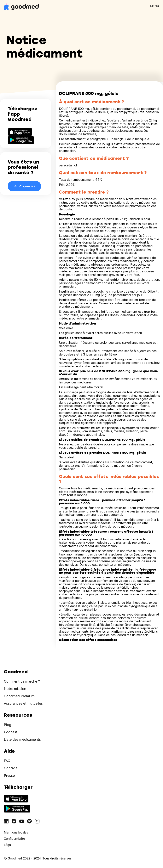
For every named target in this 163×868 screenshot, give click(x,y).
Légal (8, 845)
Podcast (11, 732)
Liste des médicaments (22, 739)
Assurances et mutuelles (23, 703)
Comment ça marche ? (22, 681)
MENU (155, 6)
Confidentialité (14, 839)
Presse (9, 775)
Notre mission (15, 689)
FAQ (7, 761)
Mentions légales (16, 832)
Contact (10, 768)
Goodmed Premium (19, 696)
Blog (8, 725)
